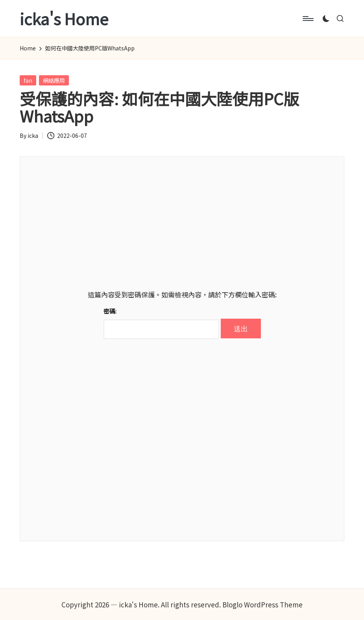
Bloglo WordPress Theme (262, 604)
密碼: (161, 323)
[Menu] (308, 19)
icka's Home (64, 19)
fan (28, 80)
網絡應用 (54, 80)
